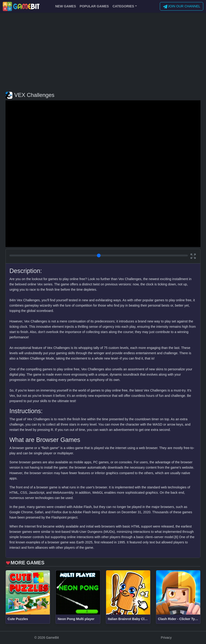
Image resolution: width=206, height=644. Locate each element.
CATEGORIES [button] (123, 6)
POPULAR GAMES (94, 6)
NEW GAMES (65, 6)
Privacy (166, 638)
